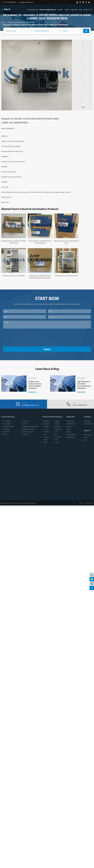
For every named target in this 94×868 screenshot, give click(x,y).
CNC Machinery (71, 421)
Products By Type (33, 10)
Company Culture (88, 424)
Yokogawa (47, 432)
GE (56, 434)
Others (46, 440)
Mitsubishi (31, 22)
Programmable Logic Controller (31, 426)
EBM (46, 442)
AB (45, 434)
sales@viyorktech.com (25, 2)
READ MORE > (33, 392)
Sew (56, 440)
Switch (5, 434)
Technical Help (87, 435)
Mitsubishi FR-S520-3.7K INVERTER (14, 276)
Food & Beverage (71, 424)
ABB (56, 432)
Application (74, 10)
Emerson (47, 437)
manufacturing (70, 437)
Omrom (57, 424)
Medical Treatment (71, 434)
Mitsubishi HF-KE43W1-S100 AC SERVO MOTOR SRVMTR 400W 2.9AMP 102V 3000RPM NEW (36, 25)
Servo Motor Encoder (9, 426)
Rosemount (58, 429)
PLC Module (6, 429)
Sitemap (81, 503)
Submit (47, 349)
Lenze (57, 442)
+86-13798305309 (8, 2)
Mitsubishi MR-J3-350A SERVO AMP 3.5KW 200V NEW (40, 242)
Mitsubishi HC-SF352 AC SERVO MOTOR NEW (66, 242)
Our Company (87, 421)
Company (60, 10)
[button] (83, 107)
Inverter (25, 424)
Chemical (69, 426)
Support (67, 10)
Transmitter (26, 434)
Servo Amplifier (7, 424)
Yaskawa (58, 421)
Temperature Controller (29, 429)
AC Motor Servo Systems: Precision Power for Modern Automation (35, 385)
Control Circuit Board (28, 432)
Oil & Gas (69, 432)
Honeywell (58, 437)
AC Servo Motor (7, 421)
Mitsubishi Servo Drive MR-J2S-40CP (66, 276)
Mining (68, 429)
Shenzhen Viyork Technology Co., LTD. (16, 503)
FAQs (85, 440)
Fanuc (46, 429)
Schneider (58, 426)
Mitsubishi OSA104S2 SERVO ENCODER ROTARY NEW (14, 242)
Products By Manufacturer (48, 10)
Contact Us (87, 10)
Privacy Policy (90, 503)
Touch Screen (7, 432)
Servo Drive (26, 421)
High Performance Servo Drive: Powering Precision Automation (84, 385)
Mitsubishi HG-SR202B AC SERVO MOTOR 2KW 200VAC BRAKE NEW (40, 277)
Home (3, 22)
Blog (80, 10)
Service (86, 437)
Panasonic (47, 424)
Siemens (47, 426)
